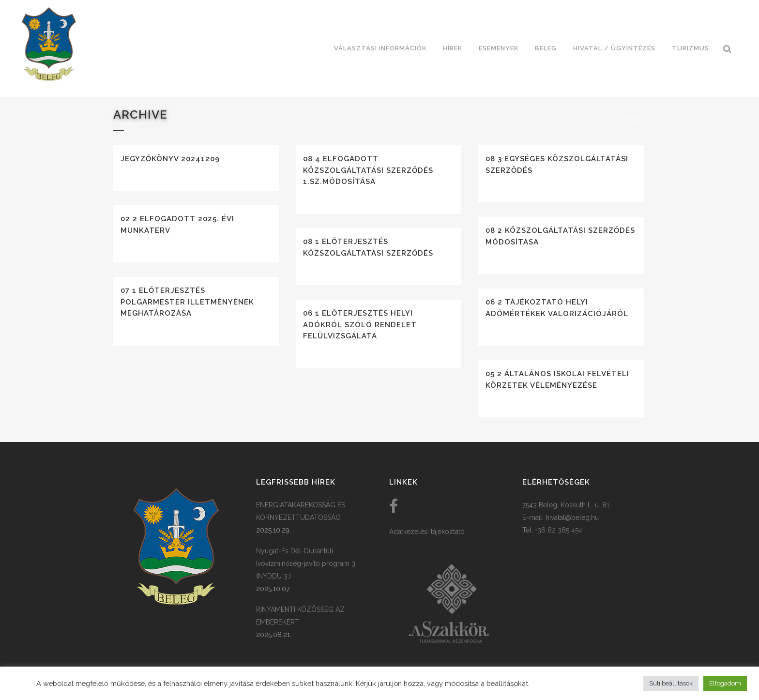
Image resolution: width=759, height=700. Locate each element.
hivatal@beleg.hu (572, 517)
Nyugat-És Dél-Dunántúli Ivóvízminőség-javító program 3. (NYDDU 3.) (306, 563)
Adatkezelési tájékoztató (427, 532)
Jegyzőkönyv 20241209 (170, 159)
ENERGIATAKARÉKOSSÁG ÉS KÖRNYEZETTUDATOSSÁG (301, 511)
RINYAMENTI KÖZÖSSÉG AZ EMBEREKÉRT (300, 616)
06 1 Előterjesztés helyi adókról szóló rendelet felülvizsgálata (360, 325)
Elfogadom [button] (725, 683)
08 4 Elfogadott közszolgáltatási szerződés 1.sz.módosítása (368, 170)
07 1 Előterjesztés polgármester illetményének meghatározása (187, 302)
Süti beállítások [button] (671, 683)
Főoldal (628, 119)
